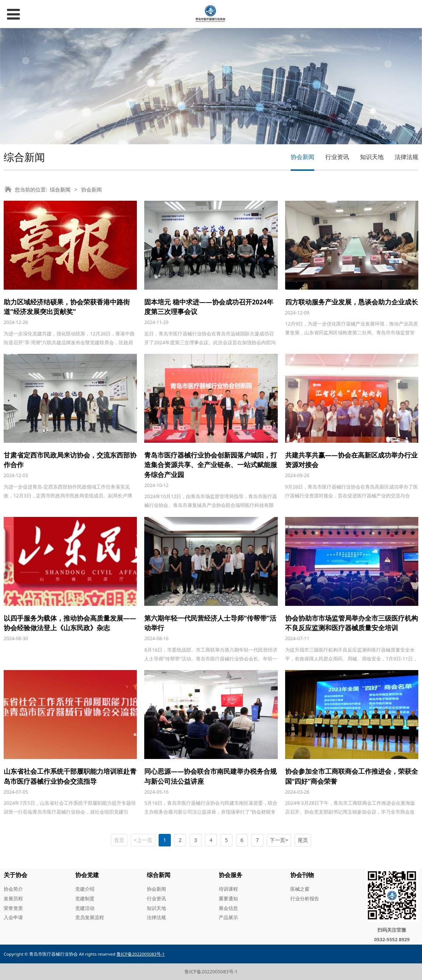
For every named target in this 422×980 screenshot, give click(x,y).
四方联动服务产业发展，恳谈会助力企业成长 (352, 302)
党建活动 (85, 908)
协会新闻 (302, 157)
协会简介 (13, 889)
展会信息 (228, 908)
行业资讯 (337, 157)
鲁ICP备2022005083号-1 (211, 972)
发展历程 (13, 898)
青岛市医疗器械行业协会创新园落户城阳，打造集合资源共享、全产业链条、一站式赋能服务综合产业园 (211, 465)
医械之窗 (300, 889)
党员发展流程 (90, 917)
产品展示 (228, 917)
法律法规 (407, 157)
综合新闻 (60, 189)
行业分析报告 (305, 898)
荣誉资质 (13, 908)
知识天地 (372, 157)
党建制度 (85, 898)
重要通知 (228, 898)
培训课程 (228, 889)
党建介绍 (85, 889)
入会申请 (13, 917)
